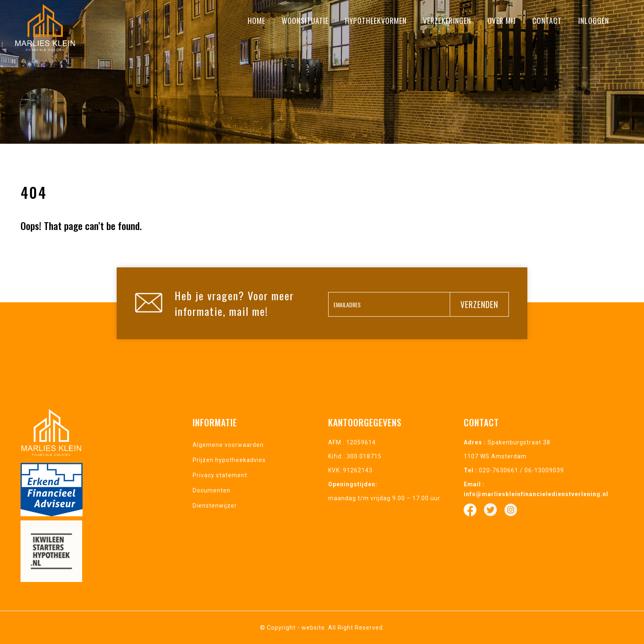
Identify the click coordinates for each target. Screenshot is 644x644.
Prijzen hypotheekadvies (229, 460)
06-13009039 (544, 470)
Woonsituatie (305, 21)
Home (256, 21)
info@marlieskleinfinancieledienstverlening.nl (536, 494)
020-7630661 (499, 470)
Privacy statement (220, 475)
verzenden (479, 304)
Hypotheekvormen (376, 21)
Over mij (502, 21)
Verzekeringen (447, 21)
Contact (547, 21)
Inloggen (594, 21)
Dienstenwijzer (215, 506)
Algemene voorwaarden (228, 445)
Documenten (212, 490)
